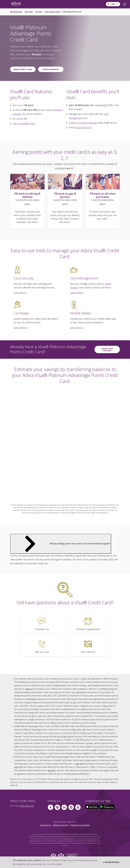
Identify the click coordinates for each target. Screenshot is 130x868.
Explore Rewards (51, 69)
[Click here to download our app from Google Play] (107, 807)
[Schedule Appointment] (88, 624)
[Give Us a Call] (42, 646)
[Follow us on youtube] (71, 807)
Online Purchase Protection (83, 123)
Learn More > (21, 293)
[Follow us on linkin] (64, 807)
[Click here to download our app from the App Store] (92, 807)
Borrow (39, 12)
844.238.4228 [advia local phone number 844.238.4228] (27, 806)
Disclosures (45, 825)
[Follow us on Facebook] (51, 807)
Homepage (17, 12)
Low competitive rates (24, 123)
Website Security (61, 825)
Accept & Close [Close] (111, 862)
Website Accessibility (80, 825)
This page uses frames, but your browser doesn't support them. (65, 443)
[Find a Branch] (88, 646)
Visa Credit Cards (52, 12)
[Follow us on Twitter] (57, 807)
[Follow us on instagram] (78, 807)
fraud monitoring (83, 127)
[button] (125, 4)
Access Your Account (107, 349)
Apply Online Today (23, 69)
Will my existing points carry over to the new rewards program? (61, 544)
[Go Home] (16, 4)
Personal (29, 12)
